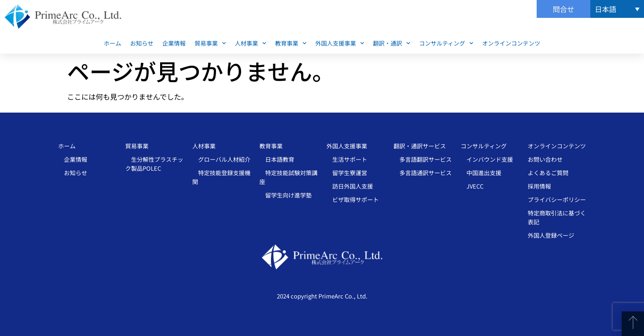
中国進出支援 (481, 173)
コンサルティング (446, 43)
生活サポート (347, 159)
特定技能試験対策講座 (288, 177)
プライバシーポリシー (557, 199)
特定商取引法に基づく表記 (557, 217)
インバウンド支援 (487, 159)
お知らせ (142, 43)
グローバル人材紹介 (221, 159)
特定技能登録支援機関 (221, 177)
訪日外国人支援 (350, 186)
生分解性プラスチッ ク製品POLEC (154, 164)
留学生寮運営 (347, 173)
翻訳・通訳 (392, 43)
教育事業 (291, 43)
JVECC (472, 186)
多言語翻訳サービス (423, 159)
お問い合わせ (545, 159)
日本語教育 (277, 159)
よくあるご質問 (548, 173)
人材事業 (250, 43)
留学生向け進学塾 (286, 195)
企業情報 (174, 43)
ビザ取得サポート (353, 199)
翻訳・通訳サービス (420, 146)
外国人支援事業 (340, 43)
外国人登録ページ (551, 235)
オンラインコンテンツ (511, 43)
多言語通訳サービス (423, 173)
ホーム (112, 43)
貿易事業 (210, 43)
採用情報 (539, 186)
